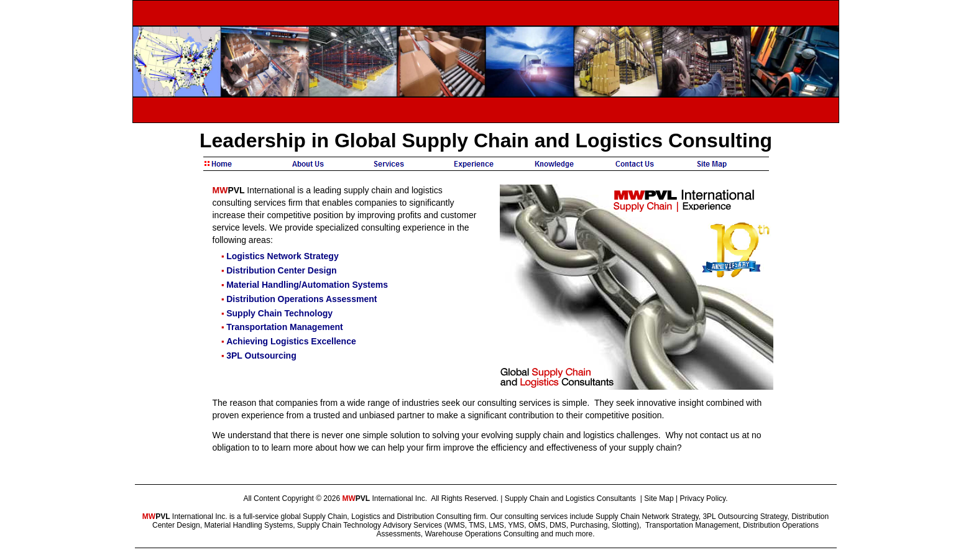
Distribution (415, 516)
